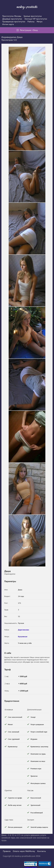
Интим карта (8, 24)
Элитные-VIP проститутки (36, 19)
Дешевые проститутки (12, 19)
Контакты (42, 851)
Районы (31, 22)
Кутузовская (23, 636)
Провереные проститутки (14, 22)
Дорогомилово (23, 630)
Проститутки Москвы (12, 16)
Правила (7, 851)
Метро (40, 22)
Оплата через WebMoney (24, 851)
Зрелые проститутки (33, 16)
